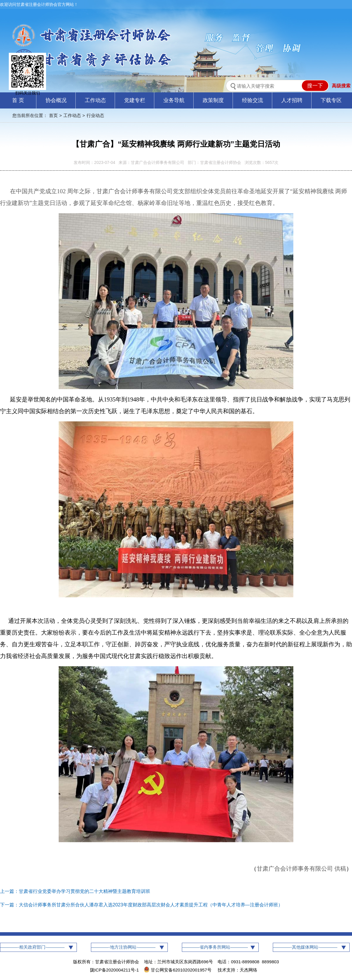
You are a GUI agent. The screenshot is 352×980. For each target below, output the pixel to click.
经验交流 (253, 100)
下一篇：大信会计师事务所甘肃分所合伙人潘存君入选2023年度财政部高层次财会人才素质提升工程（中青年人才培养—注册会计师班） (141, 905)
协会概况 (56, 100)
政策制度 (213, 100)
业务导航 (174, 100)
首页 (53, 115)
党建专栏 (135, 100)
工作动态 (95, 100)
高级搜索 (341, 86)
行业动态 (95, 115)
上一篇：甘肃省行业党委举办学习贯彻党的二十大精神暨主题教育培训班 (75, 891)
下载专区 (331, 100)
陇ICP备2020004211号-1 (115, 970)
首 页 (18, 100)
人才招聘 (292, 100)
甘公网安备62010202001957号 (178, 970)
